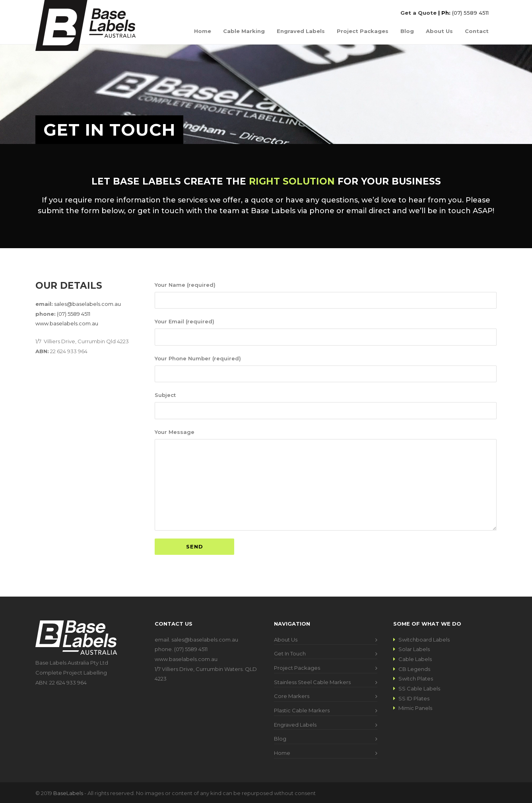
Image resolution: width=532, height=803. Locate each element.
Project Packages (363, 31)
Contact (477, 31)
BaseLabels (68, 793)
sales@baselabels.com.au (87, 304)
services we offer (209, 200)
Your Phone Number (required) (326, 369)
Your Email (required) (326, 332)
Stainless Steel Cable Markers (312, 682)
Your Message (326, 480)
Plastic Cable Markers (302, 710)
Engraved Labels (301, 31)
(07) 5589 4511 (470, 13)
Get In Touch (290, 653)
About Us (439, 31)
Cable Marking (244, 31)
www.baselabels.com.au (67, 323)
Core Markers (292, 696)
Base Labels (273, 211)
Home (203, 31)
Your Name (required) (326, 295)
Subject (326, 405)
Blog (407, 31)
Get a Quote (418, 13)
